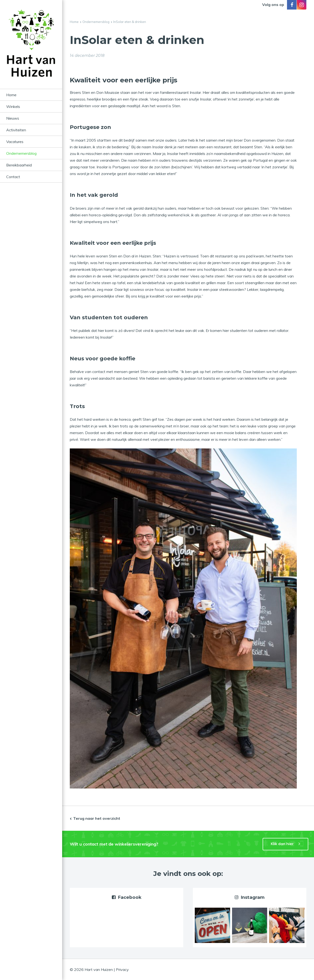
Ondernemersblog (21, 153)
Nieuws (13, 118)
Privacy (122, 969)
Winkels (13, 107)
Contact (13, 177)
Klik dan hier (282, 844)
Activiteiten (16, 130)
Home (11, 95)
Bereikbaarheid (19, 165)
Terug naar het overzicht (97, 818)
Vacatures (15, 142)
